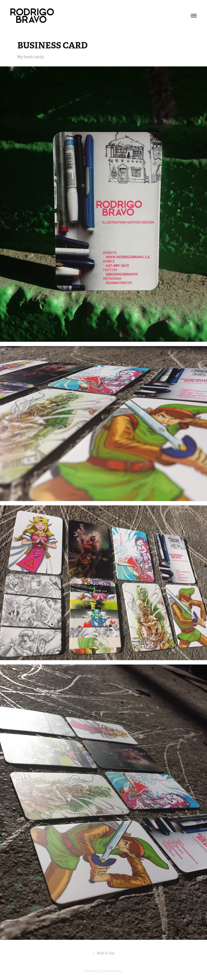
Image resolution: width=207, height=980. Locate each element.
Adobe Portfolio (112, 971)
